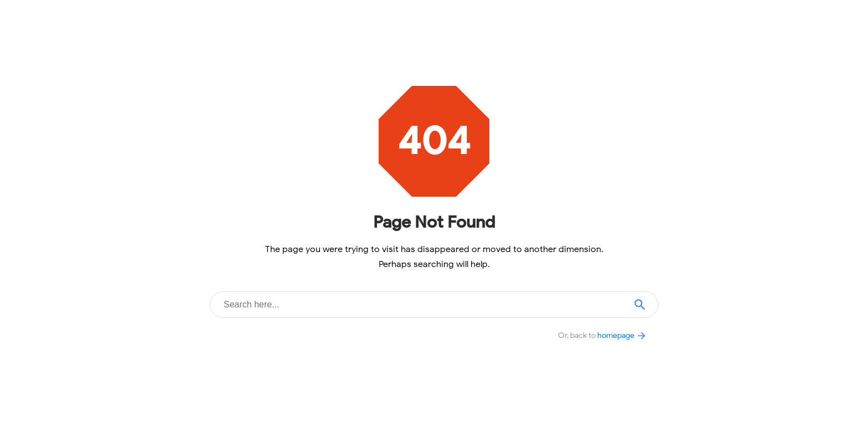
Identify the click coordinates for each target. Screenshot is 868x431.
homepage (622, 335)
